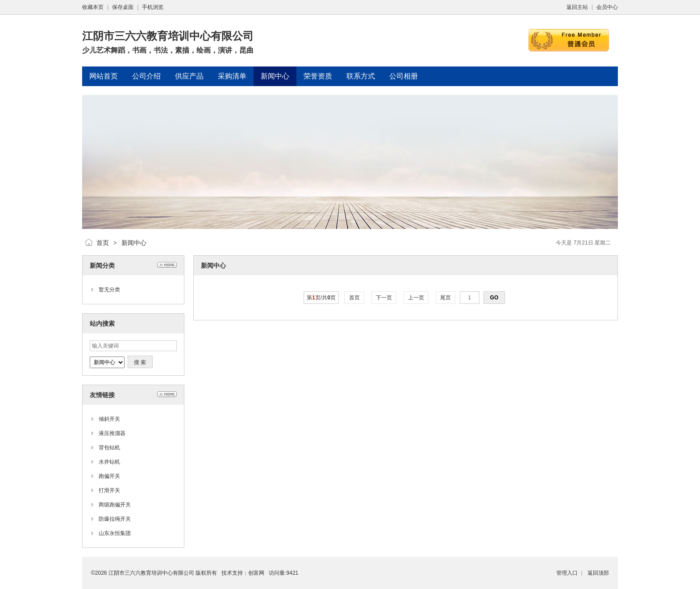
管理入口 (567, 573)
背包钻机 (109, 448)
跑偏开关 (109, 476)
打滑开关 (109, 490)
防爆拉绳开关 (115, 519)
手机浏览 (153, 7)
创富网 (256, 573)
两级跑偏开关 (115, 505)
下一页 (384, 298)
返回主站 (577, 7)
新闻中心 (134, 243)
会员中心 (607, 7)
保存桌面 (123, 7)
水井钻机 (109, 462)
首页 (103, 243)
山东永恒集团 (115, 533)
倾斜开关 (109, 419)
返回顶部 (598, 573)
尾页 (446, 298)
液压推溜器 (112, 433)
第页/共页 (321, 298)
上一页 (416, 298)
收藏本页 (93, 7)
